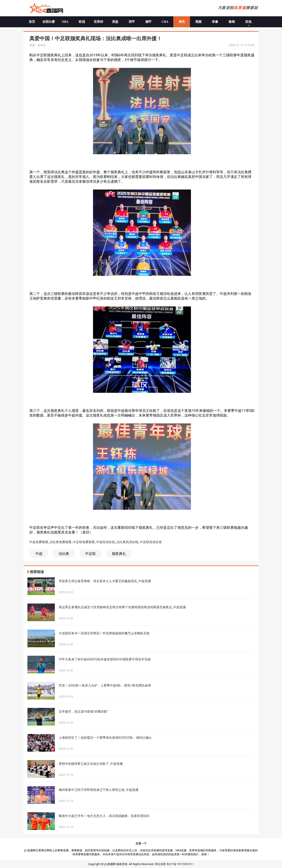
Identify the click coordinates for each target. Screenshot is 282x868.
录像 (215, 22)
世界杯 (99, 22)
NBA (65, 22)
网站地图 (160, 864)
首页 (32, 22)
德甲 (148, 22)
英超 (115, 22)
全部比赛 (49, 22)
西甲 (132, 22)
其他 (248, 22)
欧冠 (82, 22)
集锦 (232, 22)
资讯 (182, 22)
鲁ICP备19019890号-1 (180, 864)
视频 (198, 22)
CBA (165, 22)
